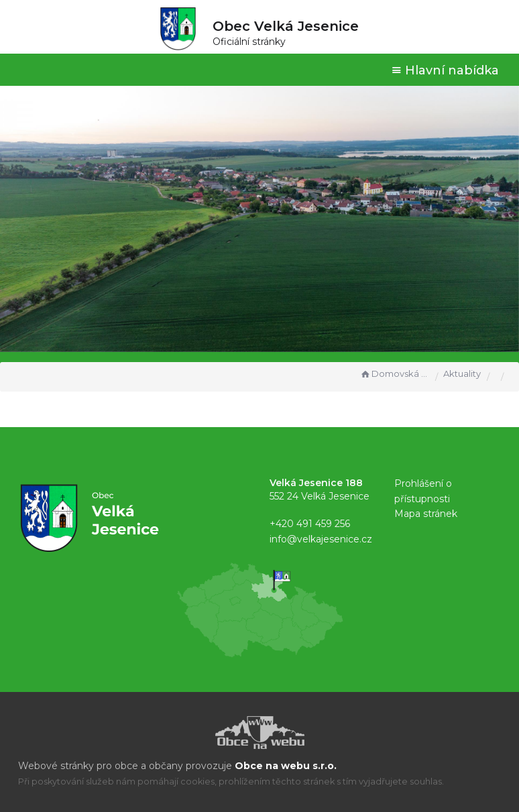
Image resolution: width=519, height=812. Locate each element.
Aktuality (462, 373)
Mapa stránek (426, 514)
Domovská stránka (394, 373)
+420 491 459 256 (310, 524)
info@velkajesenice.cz (321, 539)
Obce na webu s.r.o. (286, 766)
